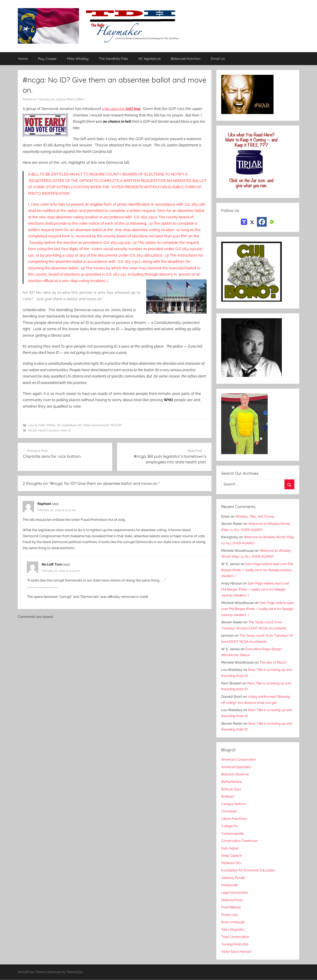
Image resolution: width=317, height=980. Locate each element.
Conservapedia (233, 833)
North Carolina (49, 431)
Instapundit (230, 885)
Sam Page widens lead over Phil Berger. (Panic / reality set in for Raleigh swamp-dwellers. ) (256, 570)
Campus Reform (234, 804)
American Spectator (237, 767)
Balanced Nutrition (186, 59)
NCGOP (116, 425)
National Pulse (233, 900)
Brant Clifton (76, 99)
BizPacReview (232, 782)
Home (23, 59)
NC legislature (149, 59)
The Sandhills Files (113, 59)
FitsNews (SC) (232, 863)
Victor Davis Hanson (237, 952)
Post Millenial (232, 907)
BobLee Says (231, 789)
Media (51, 425)
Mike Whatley (78, 59)
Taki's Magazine (233, 929)
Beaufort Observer (236, 774)
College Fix (230, 826)
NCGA (33, 431)
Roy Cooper (47, 59)
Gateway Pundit (234, 878)
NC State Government (94, 425)
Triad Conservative (236, 937)
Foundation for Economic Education (249, 870)
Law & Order (37, 425)
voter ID (66, 431)
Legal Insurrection (235, 893)
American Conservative (240, 760)
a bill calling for (124, 109)
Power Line (230, 915)
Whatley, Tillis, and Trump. (256, 516)
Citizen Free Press (235, 819)
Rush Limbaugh (234, 922)
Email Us (218, 59)
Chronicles (230, 811)
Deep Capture (232, 856)
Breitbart (228, 797)
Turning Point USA (236, 944)
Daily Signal (230, 848)
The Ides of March (274, 662)
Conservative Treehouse (240, 841)
